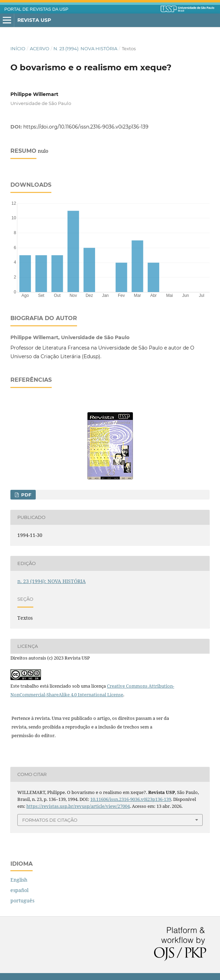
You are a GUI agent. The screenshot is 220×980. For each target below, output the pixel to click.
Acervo (40, 48)
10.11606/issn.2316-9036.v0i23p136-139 (131, 799)
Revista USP (34, 20)
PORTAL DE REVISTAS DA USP (36, 9)
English (19, 880)
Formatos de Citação (50, 820)
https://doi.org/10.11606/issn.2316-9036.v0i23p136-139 (86, 127)
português (22, 900)
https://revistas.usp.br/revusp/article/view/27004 (78, 806)
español (19, 890)
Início (18, 48)
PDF (26, 495)
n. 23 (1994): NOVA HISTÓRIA (85, 48)
